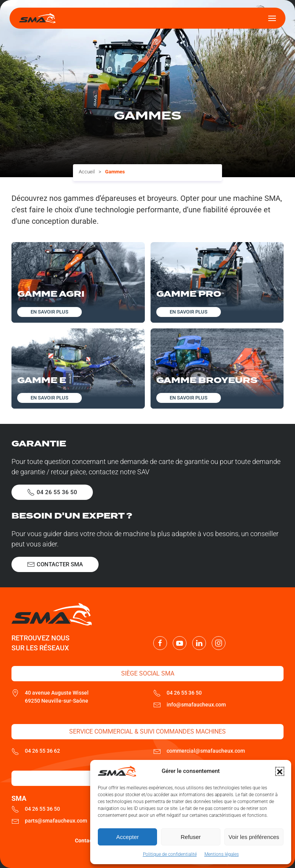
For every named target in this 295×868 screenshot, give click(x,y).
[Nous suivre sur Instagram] (219, 643)
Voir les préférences (254, 837)
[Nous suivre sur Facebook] (160, 643)
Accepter (127, 837)
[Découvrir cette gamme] (78, 282)
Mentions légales (222, 854)
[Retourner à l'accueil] (37, 18)
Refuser (191, 837)
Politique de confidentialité (170, 854)
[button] (280, 771)
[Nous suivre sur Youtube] (180, 643)
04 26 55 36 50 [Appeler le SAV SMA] (52, 492)
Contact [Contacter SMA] (84, 841)
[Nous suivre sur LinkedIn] (199, 643)
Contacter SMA (55, 564)
